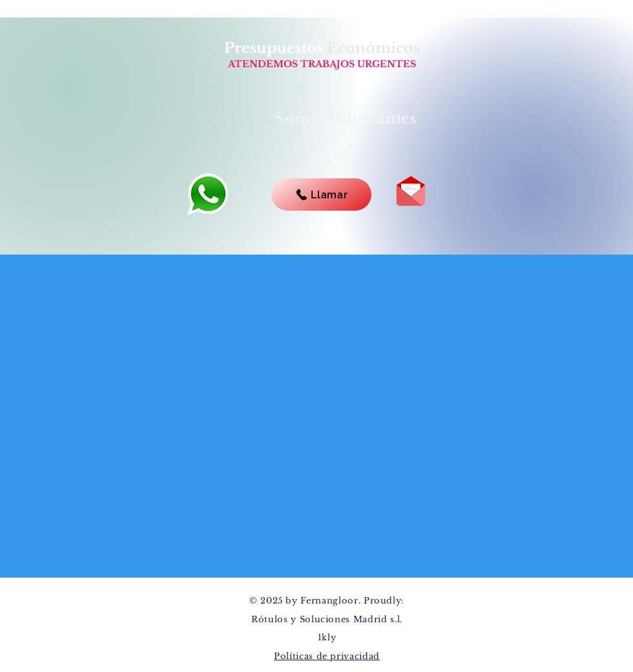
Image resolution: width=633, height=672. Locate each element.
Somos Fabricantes (346, 119)
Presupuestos (275, 48)
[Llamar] (321, 194)
